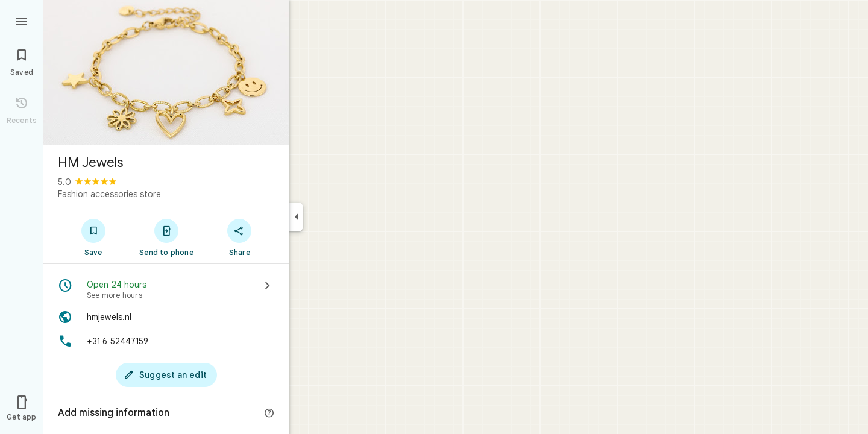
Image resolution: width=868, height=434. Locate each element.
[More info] (269, 414)
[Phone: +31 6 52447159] (166, 341)
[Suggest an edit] (166, 375)
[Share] (240, 237)
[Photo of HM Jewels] (166, 72)
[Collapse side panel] (296, 217)
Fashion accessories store (109, 194)
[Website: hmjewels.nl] (166, 317)
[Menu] (22, 20)
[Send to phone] (166, 237)
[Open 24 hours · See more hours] (166, 289)
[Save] (93, 237)
